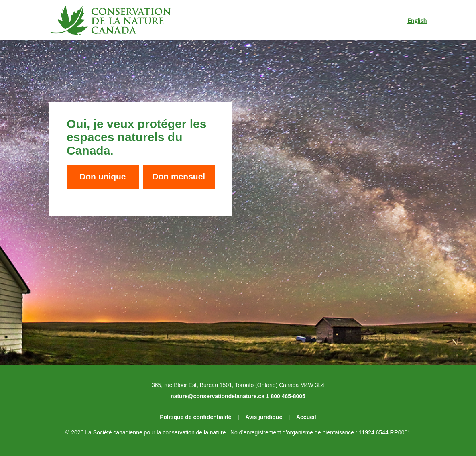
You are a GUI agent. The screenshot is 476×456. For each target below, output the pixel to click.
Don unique (103, 176)
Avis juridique (264, 417)
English (417, 20)
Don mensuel (179, 176)
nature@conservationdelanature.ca (218, 396)
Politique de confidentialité (195, 417)
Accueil (306, 417)
